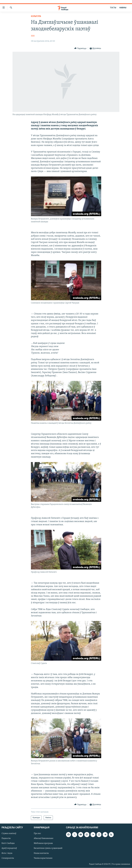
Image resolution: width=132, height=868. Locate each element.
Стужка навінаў (9, 834)
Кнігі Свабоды (8, 843)
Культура (36, 16)
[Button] (80, 48)
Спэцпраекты (8, 858)
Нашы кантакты (41, 853)
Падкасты (6, 839)
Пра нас (37, 834)
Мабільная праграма (43, 843)
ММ (33, 36)
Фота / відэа (7, 853)
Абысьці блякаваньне (44, 839)
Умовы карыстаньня (43, 858)
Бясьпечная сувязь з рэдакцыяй (48, 848)
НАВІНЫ (123, 8)
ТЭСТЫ (113, 8)
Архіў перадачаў (9, 848)
